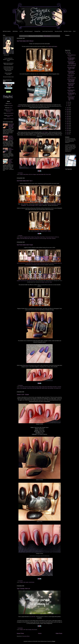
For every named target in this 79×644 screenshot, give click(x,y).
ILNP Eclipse (45, 132)
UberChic (54, 238)
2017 (68, 122)
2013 (68, 129)
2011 (68, 132)
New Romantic (50, 388)
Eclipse (55, 46)
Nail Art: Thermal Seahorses (71, 76)
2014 (68, 127)
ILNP (30, 174)
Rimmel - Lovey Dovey (34, 263)
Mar (68, 102)
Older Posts (59, 633)
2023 (68, 111)
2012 (68, 130)
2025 (68, 108)
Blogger (54, 641)
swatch (27, 582)
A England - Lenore (44, 282)
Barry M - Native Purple (41, 263)
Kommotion (55, 387)
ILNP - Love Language (33, 265)
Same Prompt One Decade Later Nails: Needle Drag (11, 126)
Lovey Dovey (29, 388)
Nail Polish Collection (7, 31)
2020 (68, 117)
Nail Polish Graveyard (29, 31)
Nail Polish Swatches (10, 113)
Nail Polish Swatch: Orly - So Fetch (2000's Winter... (71, 81)
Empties (8, 119)
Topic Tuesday (28, 630)
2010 (68, 134)
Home (40, 633)
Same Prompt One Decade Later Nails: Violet (71, 84)
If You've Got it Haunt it (50, 237)
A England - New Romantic (41, 265)
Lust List (21, 31)
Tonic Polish (48, 174)
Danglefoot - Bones (57, 263)
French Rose (42, 237)
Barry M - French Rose (45, 204)
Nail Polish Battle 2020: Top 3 (25, 181)
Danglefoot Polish (27, 237)
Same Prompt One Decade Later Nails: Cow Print (71, 72)
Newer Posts (20, 633)
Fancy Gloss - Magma (56, 204)
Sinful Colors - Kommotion (49, 263)
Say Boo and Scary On (34, 238)
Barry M (21, 237)
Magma (50, 46)
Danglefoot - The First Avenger (28, 205)
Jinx (32, 174)
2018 (68, 120)
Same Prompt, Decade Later (48, 31)
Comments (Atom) (26, 636)
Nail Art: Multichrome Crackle (11, 149)
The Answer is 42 (57, 388)
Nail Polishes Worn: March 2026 (71, 91)
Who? (74, 31)
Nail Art (10, 103)
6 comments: (20, 628)
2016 (68, 123)
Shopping (12, 119)
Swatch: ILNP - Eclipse (23, 395)
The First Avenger (43, 238)
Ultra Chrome (32, 582)
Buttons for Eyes (35, 387)
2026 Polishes (15, 31)
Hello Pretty (50, 387)
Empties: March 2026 (72, 78)
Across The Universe (24, 387)
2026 (68, 52)
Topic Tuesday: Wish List (23, 589)
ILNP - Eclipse (39, 205)
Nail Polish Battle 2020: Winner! (25, 41)
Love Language (23, 388)
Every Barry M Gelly (58, 31)
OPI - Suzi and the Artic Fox (31, 281)
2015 (68, 125)
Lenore (18, 388)
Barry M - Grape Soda (27, 263)
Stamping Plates (37, 31)
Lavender (59, 387)
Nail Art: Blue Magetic (72, 66)
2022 (68, 113)
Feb (68, 104)
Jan (68, 106)
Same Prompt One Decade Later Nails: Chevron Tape (71, 98)
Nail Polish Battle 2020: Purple (25, 245)
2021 (68, 115)
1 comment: (20, 236)
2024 (68, 110)
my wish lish (33, 617)
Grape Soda (44, 387)
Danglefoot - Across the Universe (22, 281)
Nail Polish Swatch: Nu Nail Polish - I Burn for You (11, 138)
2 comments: (20, 173)
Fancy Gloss (26, 174)
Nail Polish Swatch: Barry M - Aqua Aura (10, 161)
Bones (30, 387)
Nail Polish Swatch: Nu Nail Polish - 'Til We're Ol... (72, 94)
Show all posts (47, 36)
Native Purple (44, 388)
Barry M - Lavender (20, 263)
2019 (68, 118)
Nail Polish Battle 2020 (41, 174)
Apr (68, 53)
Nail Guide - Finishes (68, 31)
